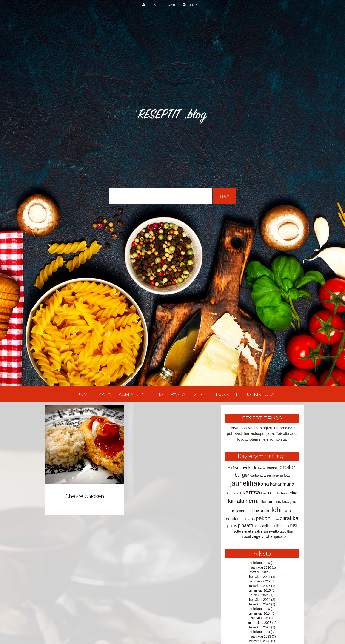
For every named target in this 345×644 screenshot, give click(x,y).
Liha (158, 394)
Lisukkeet (225, 394)
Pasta (178, 394)
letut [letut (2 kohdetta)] (248, 511)
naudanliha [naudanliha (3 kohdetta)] (236, 519)
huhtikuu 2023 (260, 632)
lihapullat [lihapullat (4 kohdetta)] (261, 510)
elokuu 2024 (260, 595)
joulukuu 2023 (260, 618)
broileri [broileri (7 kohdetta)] (288, 467)
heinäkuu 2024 (260, 600)
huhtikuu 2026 (260, 563)
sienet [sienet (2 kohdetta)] (246, 531)
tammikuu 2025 (260, 590)
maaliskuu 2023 (260, 636)
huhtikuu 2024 (260, 609)
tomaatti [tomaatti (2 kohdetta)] (245, 537)
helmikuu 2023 (260, 641)
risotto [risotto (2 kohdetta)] (236, 531)
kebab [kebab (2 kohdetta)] (282, 493)
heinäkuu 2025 (260, 577)
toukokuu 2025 (260, 586)
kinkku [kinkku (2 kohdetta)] (261, 502)
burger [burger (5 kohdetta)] (242, 475)
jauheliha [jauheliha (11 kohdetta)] (244, 483)
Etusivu (81, 394)
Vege (199, 394)
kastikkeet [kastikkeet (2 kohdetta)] (269, 493)
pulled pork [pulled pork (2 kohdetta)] (281, 526)
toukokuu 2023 (260, 627)
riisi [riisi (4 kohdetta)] (294, 525)
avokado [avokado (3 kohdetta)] (249, 468)
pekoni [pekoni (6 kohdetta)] (264, 518)
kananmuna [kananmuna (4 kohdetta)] (282, 484)
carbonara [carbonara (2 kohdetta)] (258, 475)
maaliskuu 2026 (260, 567)
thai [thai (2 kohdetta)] (290, 531)
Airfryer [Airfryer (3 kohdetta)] (234, 468)
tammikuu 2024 (260, 613)
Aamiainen (132, 394)
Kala (105, 394)
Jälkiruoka (260, 394)
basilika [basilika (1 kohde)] (262, 468)
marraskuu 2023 (260, 623)
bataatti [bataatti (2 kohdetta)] (273, 468)
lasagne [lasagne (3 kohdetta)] (289, 502)
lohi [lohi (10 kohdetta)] (277, 510)
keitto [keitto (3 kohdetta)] (292, 493)
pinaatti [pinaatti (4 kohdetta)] (245, 525)
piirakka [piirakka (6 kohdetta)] (289, 518)
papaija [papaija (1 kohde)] (251, 519)
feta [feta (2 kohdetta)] (287, 475)
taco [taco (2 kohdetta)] (283, 531)
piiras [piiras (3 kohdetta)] (232, 526)
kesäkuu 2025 (260, 581)
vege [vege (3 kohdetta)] (256, 536)
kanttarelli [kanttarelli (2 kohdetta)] (234, 493)
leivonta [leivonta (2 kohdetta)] (238, 511)
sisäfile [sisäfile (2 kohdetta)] (257, 531)
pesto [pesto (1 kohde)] (276, 519)
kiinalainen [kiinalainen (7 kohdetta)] (242, 501)
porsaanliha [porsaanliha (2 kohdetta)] (263, 526)
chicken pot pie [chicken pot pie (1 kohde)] (275, 476)
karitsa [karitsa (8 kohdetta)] (251, 492)
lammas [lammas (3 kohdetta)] (274, 502)
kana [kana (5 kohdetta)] (263, 484)
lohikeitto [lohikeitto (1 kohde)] (287, 511)
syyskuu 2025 (260, 572)
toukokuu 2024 (260, 604)
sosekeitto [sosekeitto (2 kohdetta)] (271, 531)
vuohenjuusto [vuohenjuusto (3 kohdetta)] (274, 536)
